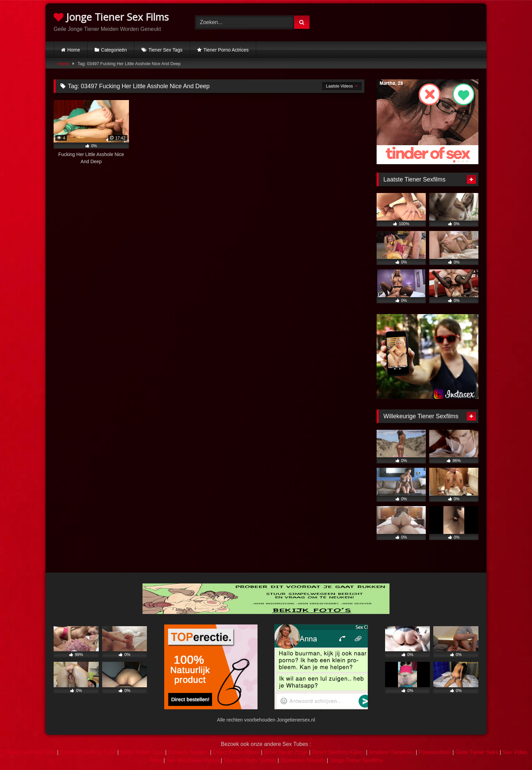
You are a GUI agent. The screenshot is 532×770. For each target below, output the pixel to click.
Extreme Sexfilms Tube (88, 752)
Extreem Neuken (188, 752)
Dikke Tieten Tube (142, 752)
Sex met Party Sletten (250, 760)
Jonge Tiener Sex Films (111, 17)
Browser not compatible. (408, 21)
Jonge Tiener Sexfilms (356, 760)
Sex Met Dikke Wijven (193, 760)
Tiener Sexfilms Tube (30, 752)
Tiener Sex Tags (165, 50)
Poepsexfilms (435, 752)
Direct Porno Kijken (236, 752)
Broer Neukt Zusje (286, 752)
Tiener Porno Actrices (226, 50)
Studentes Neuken (303, 760)
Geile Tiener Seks (477, 752)
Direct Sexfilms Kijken (338, 752)
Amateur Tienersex (391, 752)
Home (74, 50)
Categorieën (114, 50)
